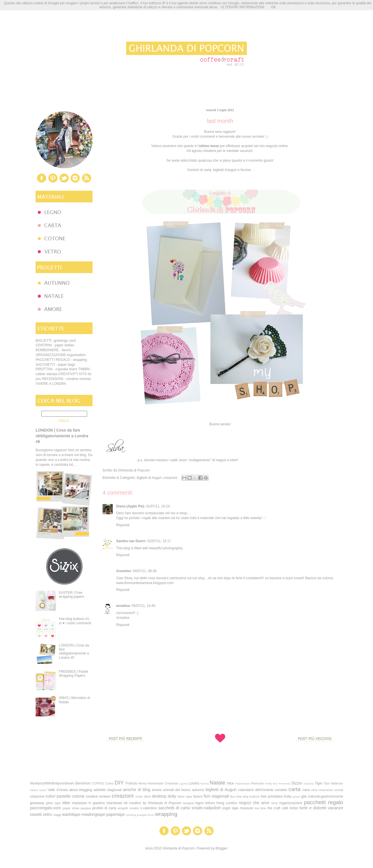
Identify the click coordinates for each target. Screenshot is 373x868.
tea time (261, 808)
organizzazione (291, 803)
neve (274, 803)
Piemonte (257, 783)
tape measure (242, 808)
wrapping (166, 814)
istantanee (115, 803)
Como (109, 783)
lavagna (188, 803)
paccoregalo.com (46, 808)
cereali (339, 790)
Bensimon (83, 783)
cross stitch (143, 796)
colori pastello (58, 796)
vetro (48, 814)
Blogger (221, 848)
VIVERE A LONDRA (51, 384)
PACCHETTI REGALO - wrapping (61, 360)
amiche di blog (137, 790)
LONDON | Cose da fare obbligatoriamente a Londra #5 (74, 651)
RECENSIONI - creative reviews (66, 379)
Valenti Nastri (38, 790)
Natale (217, 783)
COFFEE (98, 783)
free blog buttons (248, 796)
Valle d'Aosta (58, 790)
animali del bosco (177, 790)
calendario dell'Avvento (256, 790)
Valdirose (337, 783)
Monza (205, 783)
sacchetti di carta (174, 808)
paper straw (71, 808)
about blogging (81, 790)
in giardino (97, 803)
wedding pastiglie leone (140, 815)
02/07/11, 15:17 (159, 541)
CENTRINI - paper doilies (55, 345)
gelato (296, 797)
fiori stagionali (216, 796)
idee (66, 803)
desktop (159, 796)
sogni (227, 808)
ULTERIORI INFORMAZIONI (242, 7)
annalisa (123, 606)
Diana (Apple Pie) (130, 506)
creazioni (170, 478)
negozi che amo (254, 803)
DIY (119, 783)
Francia (131, 783)
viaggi (57, 815)
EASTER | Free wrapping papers (72, 595)
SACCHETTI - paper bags (55, 365)
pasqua (86, 808)
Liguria (184, 783)
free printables (272, 796)
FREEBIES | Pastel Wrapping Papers (74, 674)
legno (199, 803)
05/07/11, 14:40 (143, 606)
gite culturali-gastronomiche (322, 796)
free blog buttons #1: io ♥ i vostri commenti (75, 621)
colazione (37, 796)
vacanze (335, 808)
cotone (78, 796)
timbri (294, 808)
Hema (142, 783)
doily (172, 796)
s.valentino (148, 808)
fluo (233, 796)
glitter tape (53, 803)
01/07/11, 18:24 (158, 506)
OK (273, 7)
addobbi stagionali (107, 790)
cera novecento (322, 790)
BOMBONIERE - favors (53, 350)
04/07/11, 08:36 (145, 571)
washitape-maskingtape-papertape (94, 814)
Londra (194, 783)
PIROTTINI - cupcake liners (57, 369)
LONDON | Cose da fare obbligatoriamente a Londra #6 (62, 436)
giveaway (37, 803)
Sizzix (297, 783)
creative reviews (98, 796)
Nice (231, 783)
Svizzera (309, 783)
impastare (80, 803)
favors (198, 796)
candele (281, 790)
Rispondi (123, 525)
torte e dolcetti (313, 808)
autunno (198, 790)
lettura (210, 803)
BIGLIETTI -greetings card (56, 341)
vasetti (36, 814)
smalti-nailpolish (206, 808)
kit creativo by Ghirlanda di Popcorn (153, 803)
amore (157, 790)
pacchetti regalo (323, 802)
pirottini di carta (104, 808)
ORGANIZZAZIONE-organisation (61, 355)
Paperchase (242, 783)
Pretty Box (271, 783)
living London (227, 803)
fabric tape (185, 796)
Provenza (285, 783)
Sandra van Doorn (131, 541)
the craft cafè (278, 808)
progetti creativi (128, 808)
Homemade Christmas (163, 783)
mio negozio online (273, 146)
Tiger (319, 783)
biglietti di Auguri (149, 478)
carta (295, 789)
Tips (327, 783)
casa (306, 790)
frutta (288, 796)
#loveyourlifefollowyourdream (52, 783)
